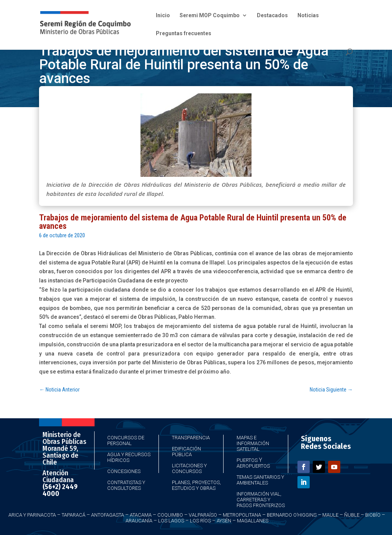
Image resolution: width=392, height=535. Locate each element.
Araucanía (139, 521)
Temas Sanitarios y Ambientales (260, 480)
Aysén (224, 521)
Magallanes (253, 521)
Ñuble (352, 515)
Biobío (373, 515)
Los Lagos (171, 521)
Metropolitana (242, 515)
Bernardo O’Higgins (292, 515)
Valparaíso (203, 515)
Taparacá (73, 515)
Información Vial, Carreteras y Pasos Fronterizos (261, 500)
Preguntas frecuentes (184, 33)
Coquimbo (170, 515)
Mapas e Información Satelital (253, 443)
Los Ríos (200, 521)
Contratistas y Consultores (126, 485)
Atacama (141, 515)
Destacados (272, 15)
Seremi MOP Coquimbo (210, 15)
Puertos (247, 460)
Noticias (308, 15)
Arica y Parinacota (32, 515)
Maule (330, 515)
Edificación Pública (186, 452)
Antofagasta (108, 515)
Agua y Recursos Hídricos (129, 457)
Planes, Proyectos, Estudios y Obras (196, 485)
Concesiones (124, 471)
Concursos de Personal (126, 440)
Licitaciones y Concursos (189, 468)
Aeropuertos (253, 466)
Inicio (163, 15)
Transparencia (191, 438)
